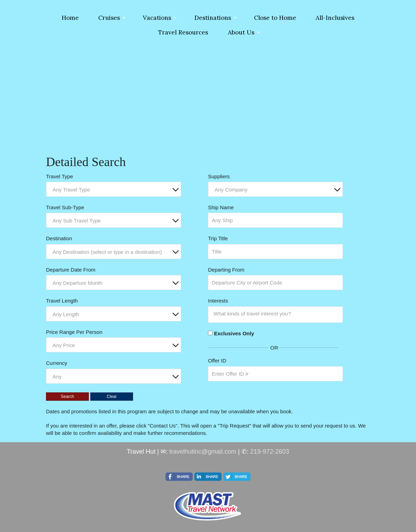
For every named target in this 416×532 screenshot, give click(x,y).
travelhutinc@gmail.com (203, 452)
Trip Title (218, 238)
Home (70, 18)
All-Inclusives (335, 18)
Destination (59, 238)
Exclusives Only (234, 333)
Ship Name (221, 207)
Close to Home (275, 18)
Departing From (226, 270)
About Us (241, 32)
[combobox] (114, 189)
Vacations (157, 18)
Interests (218, 301)
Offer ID (217, 361)
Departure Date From (71, 270)
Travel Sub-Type (65, 207)
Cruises (109, 18)
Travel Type (60, 176)
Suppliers (219, 176)
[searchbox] (277, 314)
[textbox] (115, 190)
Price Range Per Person (74, 332)
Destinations (213, 18)
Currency (57, 363)
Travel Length (62, 301)
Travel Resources (183, 32)
